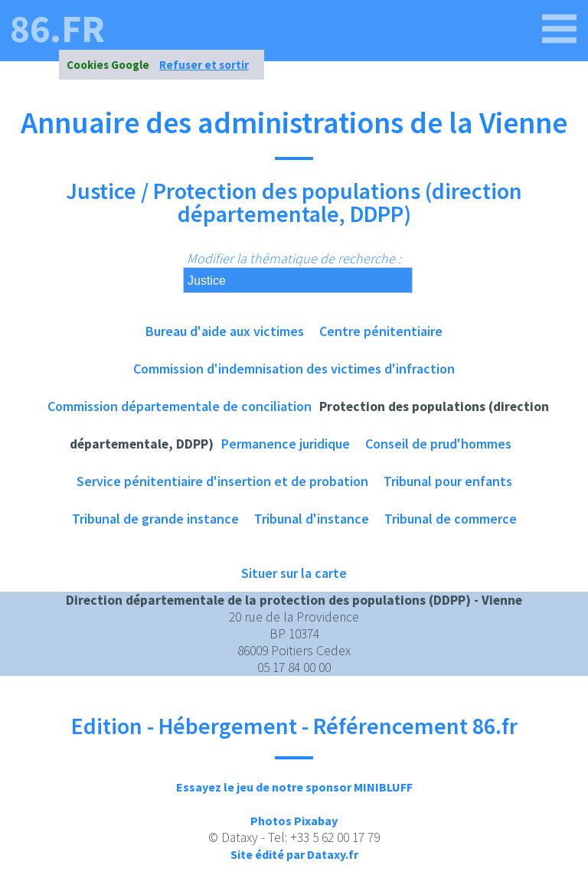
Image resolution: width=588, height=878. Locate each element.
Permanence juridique (286, 444)
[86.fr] (560, 29)
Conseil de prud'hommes (438, 444)
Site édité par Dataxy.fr (294, 854)
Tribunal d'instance (312, 519)
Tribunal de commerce (451, 519)
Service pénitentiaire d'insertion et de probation (222, 481)
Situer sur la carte (294, 573)
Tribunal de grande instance (155, 519)
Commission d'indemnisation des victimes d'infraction (294, 369)
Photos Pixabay (294, 821)
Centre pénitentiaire (381, 331)
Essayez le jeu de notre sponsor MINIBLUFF (294, 787)
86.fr (57, 29)
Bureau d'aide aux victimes (225, 331)
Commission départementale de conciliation (180, 406)
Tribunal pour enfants (448, 481)
